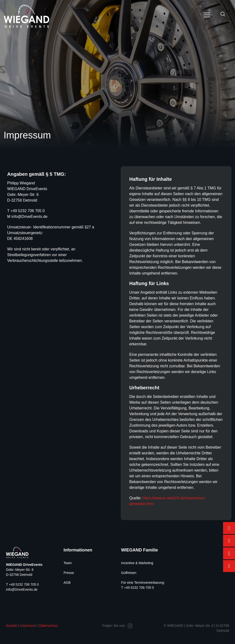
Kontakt (12, 626)
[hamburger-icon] (207, 16)
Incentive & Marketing (137, 563)
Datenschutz (49, 626)
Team (68, 563)
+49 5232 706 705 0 (28, 211)
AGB (67, 583)
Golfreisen (129, 573)
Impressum (28, 626)
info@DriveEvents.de (30, 217)
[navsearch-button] (223, 14)
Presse (69, 573)
